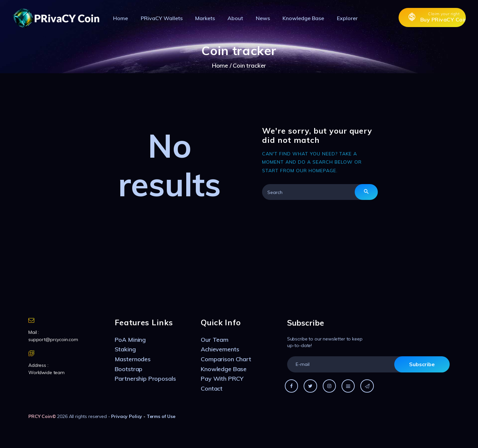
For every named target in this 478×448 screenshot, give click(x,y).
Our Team (215, 340)
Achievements (220, 349)
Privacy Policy (127, 416)
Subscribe (422, 364)
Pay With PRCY (222, 379)
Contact (212, 388)
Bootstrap (129, 369)
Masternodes (133, 359)
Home (220, 65)
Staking (125, 349)
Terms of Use (161, 416)
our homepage (316, 171)
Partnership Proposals (145, 379)
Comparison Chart (226, 359)
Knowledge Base (224, 369)
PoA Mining (130, 340)
